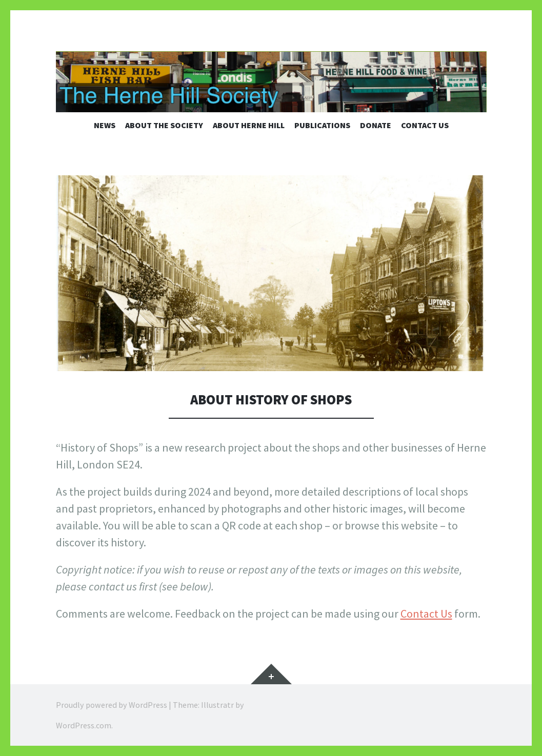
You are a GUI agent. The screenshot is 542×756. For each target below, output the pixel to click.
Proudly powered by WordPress (112, 705)
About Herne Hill (249, 125)
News (105, 125)
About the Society (164, 125)
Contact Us (426, 614)
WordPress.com (84, 725)
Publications (322, 125)
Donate (376, 125)
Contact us (425, 125)
